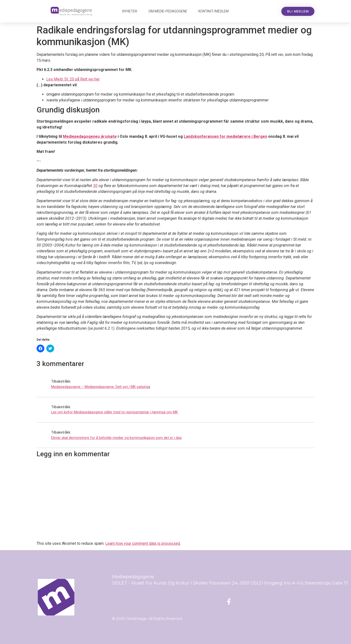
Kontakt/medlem (214, 11)
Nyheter (130, 11)
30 (95, 186)
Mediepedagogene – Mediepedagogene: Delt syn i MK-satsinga (101, 387)
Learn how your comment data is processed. (143, 543)
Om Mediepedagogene (168, 11)
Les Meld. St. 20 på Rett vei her (73, 79)
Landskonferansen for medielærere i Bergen (225, 136)
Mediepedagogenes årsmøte (90, 136)
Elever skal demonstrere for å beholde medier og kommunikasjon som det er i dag (116, 438)
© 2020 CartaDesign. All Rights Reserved (147, 619)
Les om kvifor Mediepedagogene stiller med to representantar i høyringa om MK (115, 412)
